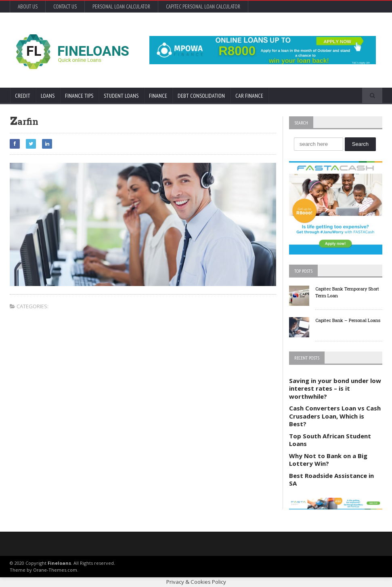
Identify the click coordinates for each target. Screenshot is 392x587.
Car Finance (249, 96)
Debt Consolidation (201, 96)
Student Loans (121, 96)
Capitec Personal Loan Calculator (203, 7)
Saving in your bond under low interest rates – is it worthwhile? (335, 388)
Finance (158, 96)
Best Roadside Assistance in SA (331, 480)
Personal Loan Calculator (121, 7)
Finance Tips (79, 96)
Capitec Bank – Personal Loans (348, 320)
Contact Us (65, 7)
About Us (28, 7)
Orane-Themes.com (55, 570)
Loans (48, 96)
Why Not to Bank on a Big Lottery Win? (328, 460)
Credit (23, 96)
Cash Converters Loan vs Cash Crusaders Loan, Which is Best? (335, 416)
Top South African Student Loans (330, 440)
